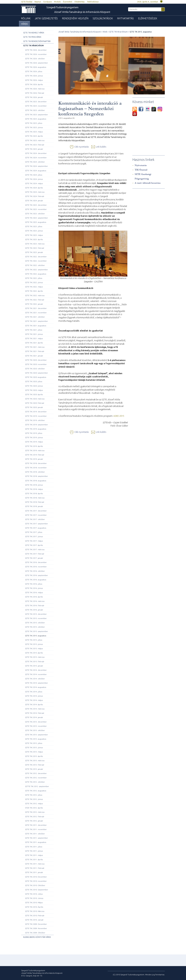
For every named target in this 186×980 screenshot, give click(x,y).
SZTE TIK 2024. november (36, 158)
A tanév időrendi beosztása (148, 183)
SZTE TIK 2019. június (34, 437)
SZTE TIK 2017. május (34, 541)
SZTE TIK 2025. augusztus (36, 119)
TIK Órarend (141, 170)
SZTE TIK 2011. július (34, 847)
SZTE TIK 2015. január (34, 666)
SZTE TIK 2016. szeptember (36, 575)
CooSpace (47, 2)
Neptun (38, 2)
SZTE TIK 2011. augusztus (36, 842)
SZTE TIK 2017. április (34, 545)
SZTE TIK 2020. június (34, 386)
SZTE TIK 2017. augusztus (36, 528)
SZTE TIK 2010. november (36, 881)
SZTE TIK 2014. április (34, 704)
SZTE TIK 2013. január (34, 769)
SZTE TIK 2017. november (36, 515)
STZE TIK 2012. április (34, 808)
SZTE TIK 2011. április (34, 859)
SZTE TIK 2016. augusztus (36, 580)
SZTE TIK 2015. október (35, 623)
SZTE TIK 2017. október (35, 519)
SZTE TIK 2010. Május (34, 902)
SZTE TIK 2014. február (35, 713)
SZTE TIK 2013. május (34, 752)
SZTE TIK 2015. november (36, 618)
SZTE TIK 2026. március (35, 89)
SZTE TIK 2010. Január (34, 920)
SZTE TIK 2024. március (35, 192)
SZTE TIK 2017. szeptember (36, 524)
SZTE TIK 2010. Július (34, 894)
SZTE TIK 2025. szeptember (36, 115)
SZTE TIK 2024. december (36, 153)
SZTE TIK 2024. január (34, 201)
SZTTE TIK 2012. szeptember (37, 786)
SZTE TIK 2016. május (34, 592)
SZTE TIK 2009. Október (35, 933)
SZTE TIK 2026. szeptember (36, 63)
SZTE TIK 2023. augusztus (36, 222)
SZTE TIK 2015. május (34, 648)
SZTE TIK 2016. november (36, 567)
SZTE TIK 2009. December (36, 924)
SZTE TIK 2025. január (34, 149)
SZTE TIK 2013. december (36, 722)
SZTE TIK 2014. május (34, 700)
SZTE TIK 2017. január (34, 558)
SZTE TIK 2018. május (34, 489)
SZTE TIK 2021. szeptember (36, 321)
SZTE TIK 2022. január (34, 304)
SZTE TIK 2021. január (34, 356)
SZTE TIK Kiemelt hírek (34, 33)
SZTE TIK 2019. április (34, 446)
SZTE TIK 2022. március (35, 295)
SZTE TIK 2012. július (34, 795)
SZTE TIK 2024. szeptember (36, 166)
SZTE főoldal (27, 2)
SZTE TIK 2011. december (36, 825)
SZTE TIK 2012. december (36, 773)
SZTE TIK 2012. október (35, 782)
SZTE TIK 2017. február (35, 554)
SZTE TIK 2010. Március (35, 911)
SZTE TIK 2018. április (34, 493)
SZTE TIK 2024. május (34, 183)
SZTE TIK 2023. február (35, 248)
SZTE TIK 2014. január (34, 717)
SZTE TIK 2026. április (34, 84)
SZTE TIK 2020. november (36, 364)
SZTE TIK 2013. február (35, 765)
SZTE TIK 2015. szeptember (36, 631)
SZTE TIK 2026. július (34, 71)
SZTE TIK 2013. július (34, 743)
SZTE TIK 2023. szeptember (36, 218)
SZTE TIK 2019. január (34, 459)
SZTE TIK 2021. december (36, 308)
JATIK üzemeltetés (46, 18)
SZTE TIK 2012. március (35, 812)
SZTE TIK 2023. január (34, 252)
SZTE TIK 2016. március (35, 601)
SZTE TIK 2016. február (35, 605)
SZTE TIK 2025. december (36, 102)
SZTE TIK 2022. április (34, 291)
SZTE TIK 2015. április (34, 653)
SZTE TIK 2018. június (34, 485)
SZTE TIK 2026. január (34, 97)
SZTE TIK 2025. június (34, 127)
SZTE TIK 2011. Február (35, 868)
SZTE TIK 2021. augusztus (36, 326)
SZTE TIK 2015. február (35, 661)
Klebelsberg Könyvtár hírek (37, 937)
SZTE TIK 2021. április (34, 343)
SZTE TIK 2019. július (34, 433)
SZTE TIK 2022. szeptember (36, 270)
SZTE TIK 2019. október (35, 420)
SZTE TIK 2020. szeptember (36, 373)
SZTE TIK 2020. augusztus (36, 377)
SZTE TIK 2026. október (35, 59)
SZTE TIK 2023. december (36, 205)
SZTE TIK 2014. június (34, 696)
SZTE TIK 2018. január (34, 506)
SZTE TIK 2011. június (34, 851)
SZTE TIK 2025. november (36, 106)
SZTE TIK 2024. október (35, 162)
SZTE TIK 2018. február (35, 502)
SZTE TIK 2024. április (34, 188)
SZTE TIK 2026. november (36, 54)
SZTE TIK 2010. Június (34, 898)
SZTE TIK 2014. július (34, 692)
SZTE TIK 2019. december (36, 412)
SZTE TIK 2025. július (34, 123)
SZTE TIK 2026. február (35, 93)
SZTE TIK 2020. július (34, 381)
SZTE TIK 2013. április (34, 756)
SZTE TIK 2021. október (35, 317)
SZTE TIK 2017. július (34, 532)
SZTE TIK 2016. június (34, 588)
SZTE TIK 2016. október (35, 571)
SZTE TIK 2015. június (34, 644)
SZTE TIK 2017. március (35, 549)
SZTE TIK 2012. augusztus (36, 791)
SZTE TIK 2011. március (35, 864)
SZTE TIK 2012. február (35, 816)
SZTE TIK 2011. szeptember (36, 838)
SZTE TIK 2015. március (35, 657)
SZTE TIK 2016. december (36, 562)
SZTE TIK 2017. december (36, 511)
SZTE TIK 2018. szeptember (36, 476)
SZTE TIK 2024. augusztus (36, 171)
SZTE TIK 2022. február (35, 300)
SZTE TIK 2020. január (34, 407)
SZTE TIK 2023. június (34, 231)
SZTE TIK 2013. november (36, 726)
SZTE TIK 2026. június (34, 76)
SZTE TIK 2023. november (36, 209)
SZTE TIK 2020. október (35, 369)
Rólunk (26, 18)
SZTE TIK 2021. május (34, 338)
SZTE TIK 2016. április (34, 597)
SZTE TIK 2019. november (36, 416)
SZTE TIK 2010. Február (35, 915)
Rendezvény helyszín (75, 18)
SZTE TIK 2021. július (34, 330)
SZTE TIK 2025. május (34, 132)
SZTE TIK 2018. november (36, 468)
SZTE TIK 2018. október (35, 472)
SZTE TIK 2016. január (34, 610)
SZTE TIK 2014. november (36, 674)
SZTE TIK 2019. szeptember (36, 425)
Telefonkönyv (93, 2)
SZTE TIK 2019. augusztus (36, 429)
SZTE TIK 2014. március (35, 709)
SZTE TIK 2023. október (35, 214)
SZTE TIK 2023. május (34, 235)
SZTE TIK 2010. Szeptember (37, 890)
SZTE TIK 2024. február (35, 196)
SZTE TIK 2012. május (34, 803)
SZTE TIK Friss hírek (32, 37)
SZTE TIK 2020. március (35, 399)
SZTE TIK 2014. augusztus (36, 687)
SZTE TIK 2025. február (35, 145)
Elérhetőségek (148, 18)
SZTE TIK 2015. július (34, 640)
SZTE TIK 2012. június (34, 799)
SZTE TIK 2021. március (35, 347)
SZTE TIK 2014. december (36, 670)
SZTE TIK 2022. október (35, 265)
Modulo (57, 2)
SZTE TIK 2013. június (34, 747)
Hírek (24, 24)
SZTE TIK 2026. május (34, 80)
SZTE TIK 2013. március (35, 760)
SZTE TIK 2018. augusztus (36, 481)
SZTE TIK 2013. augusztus (36, 739)
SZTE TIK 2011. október (35, 834)
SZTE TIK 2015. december (36, 614)
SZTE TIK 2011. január (34, 872)
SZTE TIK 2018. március (35, 498)
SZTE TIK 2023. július (34, 226)
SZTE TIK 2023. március (35, 244)
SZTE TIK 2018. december (36, 463)
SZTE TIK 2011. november (36, 829)
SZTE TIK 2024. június (34, 179)
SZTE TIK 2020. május (34, 390)
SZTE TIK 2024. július (34, 175)
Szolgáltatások (103, 18)
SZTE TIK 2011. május (34, 855)
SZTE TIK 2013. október (35, 730)
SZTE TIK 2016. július (34, 584)
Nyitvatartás (125, 18)
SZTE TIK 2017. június (34, 536)
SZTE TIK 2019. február (35, 455)
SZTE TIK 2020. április (34, 394)
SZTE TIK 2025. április (34, 136)
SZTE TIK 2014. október (35, 679)
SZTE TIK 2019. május (34, 442)
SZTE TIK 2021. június (34, 334)
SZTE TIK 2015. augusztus (36, 636)
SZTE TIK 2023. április (34, 239)
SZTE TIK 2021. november (36, 313)
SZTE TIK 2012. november (36, 778)
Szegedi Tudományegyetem (62, 8)
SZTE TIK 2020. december (36, 360)
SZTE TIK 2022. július (34, 278)
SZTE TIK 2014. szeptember (36, 683)
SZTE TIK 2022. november (36, 261)
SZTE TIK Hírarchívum (33, 46)
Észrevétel (68, 2)
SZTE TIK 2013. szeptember (36, 735)
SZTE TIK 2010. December (36, 877)
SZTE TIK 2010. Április (34, 907)
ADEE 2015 (119, 416)
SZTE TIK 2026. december (36, 50)
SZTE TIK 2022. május (34, 287)
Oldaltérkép (79, 2)
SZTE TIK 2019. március (35, 450)
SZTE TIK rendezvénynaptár (37, 41)
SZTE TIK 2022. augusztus (36, 274)
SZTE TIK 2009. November (36, 928)
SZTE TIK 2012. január (34, 821)
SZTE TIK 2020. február (35, 403)
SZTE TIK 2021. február (35, 351)
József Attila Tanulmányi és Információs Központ (82, 12)
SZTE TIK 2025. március (35, 140)
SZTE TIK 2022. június (34, 282)
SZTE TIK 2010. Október (35, 885)
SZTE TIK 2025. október (35, 110)
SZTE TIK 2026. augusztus (36, 67)
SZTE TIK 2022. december (36, 257)
